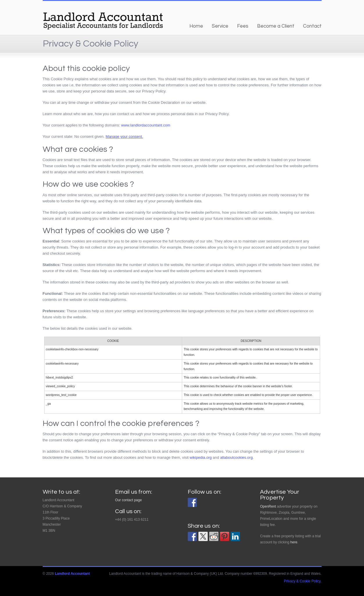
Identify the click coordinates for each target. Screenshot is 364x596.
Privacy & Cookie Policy (302, 581)
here (294, 542)
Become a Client (276, 26)
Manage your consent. (124, 136)
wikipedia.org (201, 457)
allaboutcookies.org (236, 457)
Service (220, 26)
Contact (312, 26)
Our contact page (128, 500)
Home (196, 26)
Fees (243, 26)
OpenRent (268, 506)
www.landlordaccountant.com (146, 125)
